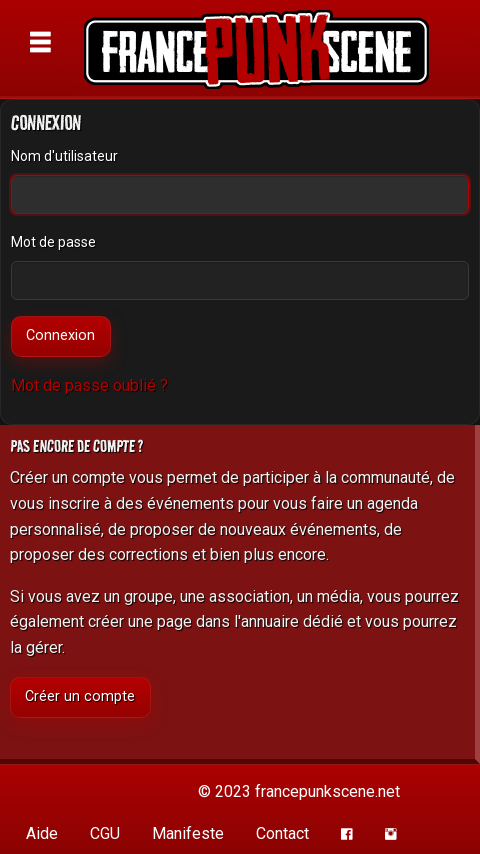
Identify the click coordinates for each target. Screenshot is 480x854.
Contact (282, 833)
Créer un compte (80, 696)
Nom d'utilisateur (64, 156)
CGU (105, 833)
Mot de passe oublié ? (89, 385)
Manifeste (188, 833)
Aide (42, 833)
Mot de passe (53, 242)
